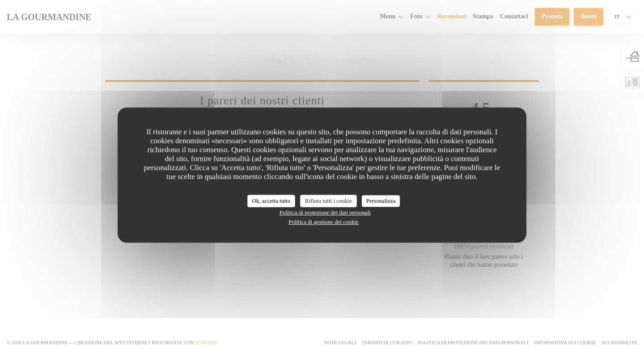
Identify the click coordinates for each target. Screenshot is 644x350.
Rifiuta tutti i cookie (328, 201)
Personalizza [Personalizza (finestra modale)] (381, 201)
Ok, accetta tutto (271, 201)
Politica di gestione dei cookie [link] (324, 222)
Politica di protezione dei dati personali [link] (325, 212)
